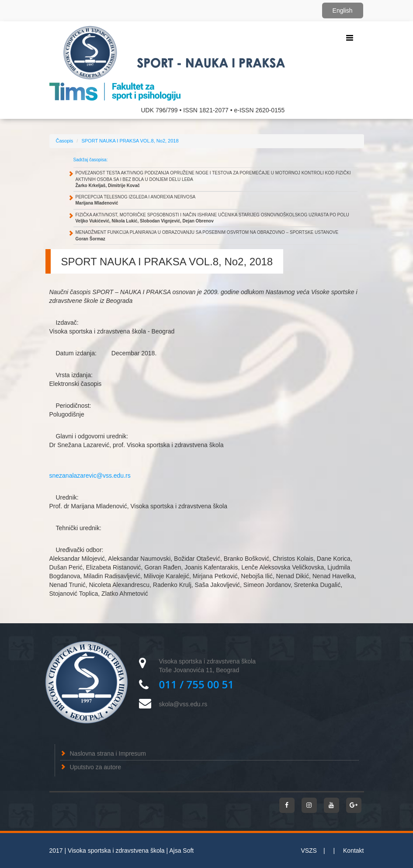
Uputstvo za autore (96, 767)
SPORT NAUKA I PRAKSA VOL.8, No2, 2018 (130, 141)
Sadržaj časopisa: (91, 160)
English (343, 10)
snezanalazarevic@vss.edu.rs (90, 476)
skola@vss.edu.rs (183, 704)
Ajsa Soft (181, 851)
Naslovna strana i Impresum (108, 753)
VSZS (309, 851)
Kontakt (353, 851)
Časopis (65, 141)
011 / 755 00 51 (197, 684)
